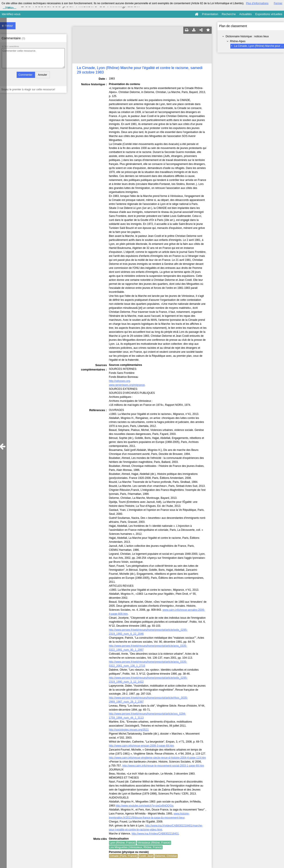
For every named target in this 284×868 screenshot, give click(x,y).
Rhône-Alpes (238, 41)
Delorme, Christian (166, 856)
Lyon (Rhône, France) (122, 843)
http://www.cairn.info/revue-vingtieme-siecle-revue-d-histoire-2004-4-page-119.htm (158, 758)
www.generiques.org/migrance (127, 385)
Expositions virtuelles (269, 14)
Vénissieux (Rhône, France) (154, 843)
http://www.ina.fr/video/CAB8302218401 (155, 834)
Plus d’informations (257, 3)
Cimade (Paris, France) (123, 856)
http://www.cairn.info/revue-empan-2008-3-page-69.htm (142, 746)
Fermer (278, 3)
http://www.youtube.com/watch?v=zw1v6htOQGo (144, 806)
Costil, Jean (146, 856)
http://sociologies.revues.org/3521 (129, 730)
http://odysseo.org (119, 381)
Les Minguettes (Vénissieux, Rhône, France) (136, 847)
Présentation (210, 14)
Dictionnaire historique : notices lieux (247, 36)
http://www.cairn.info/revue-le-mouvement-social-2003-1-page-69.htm (163, 766)
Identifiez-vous (11, 14)
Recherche (229, 14)
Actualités (245, 14)
